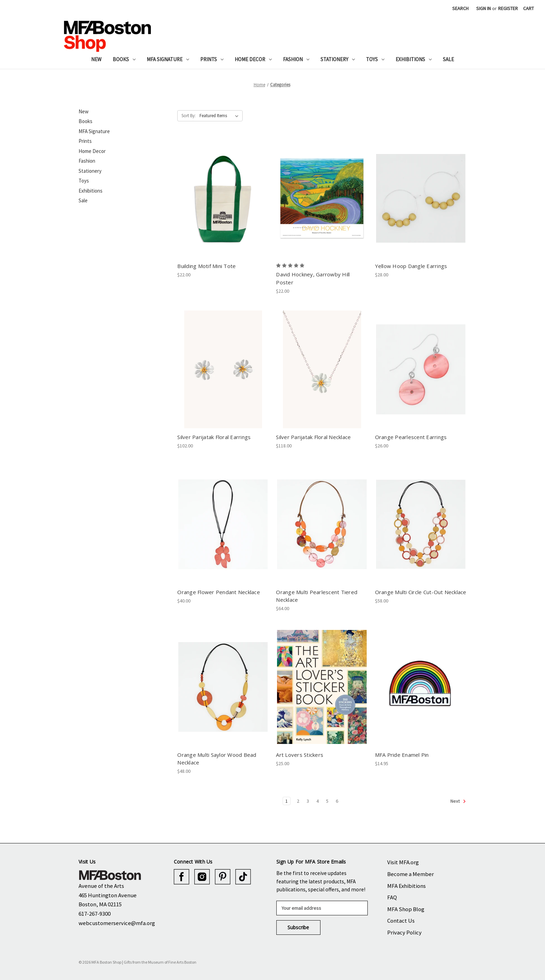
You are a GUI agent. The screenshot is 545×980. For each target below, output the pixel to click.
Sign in (483, 8)
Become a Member (410, 874)
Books (124, 59)
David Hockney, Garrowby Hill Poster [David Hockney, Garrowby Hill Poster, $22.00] (313, 278)
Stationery (338, 59)
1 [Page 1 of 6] (287, 801)
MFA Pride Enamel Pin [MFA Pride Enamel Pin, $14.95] (402, 755)
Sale (448, 59)
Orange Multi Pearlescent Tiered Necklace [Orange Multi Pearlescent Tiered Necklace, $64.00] (317, 596)
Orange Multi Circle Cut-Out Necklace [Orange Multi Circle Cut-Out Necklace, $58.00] (421, 592)
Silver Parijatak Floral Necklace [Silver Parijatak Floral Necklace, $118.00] (313, 437)
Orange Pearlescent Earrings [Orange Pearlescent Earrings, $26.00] (411, 437)
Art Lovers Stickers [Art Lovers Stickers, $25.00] (300, 755)
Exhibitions (414, 59)
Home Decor (253, 59)
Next (458, 801)
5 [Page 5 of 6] (327, 801)
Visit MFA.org (403, 862)
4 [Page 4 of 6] (318, 801)
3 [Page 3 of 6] (308, 801)
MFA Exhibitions (406, 886)
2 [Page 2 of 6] (298, 801)
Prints (212, 59)
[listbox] (220, 116)
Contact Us (401, 921)
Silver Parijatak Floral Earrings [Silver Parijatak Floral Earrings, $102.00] (214, 437)
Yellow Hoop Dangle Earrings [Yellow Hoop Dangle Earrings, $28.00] (411, 266)
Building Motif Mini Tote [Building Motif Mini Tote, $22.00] (206, 266)
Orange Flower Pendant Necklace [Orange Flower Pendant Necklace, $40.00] (219, 592)
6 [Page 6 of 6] (337, 801)
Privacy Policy (404, 932)
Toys (375, 59)
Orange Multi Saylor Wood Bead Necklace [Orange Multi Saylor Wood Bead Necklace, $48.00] (217, 759)
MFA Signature (168, 59)
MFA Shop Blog (406, 909)
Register (508, 8)
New (96, 59)
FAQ (392, 897)
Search (460, 8)
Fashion (296, 59)
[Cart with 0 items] (528, 9)
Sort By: (189, 116)
